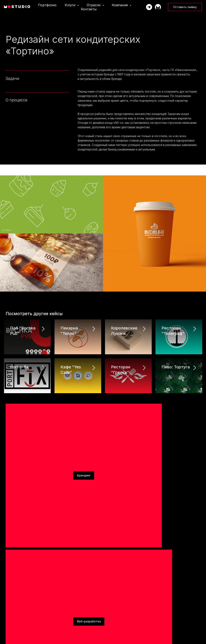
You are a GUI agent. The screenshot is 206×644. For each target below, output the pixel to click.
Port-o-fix (19, 363)
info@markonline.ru (18, 460)
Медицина (111, 613)
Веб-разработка (43, 404)
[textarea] (153, 510)
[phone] (153, 467)
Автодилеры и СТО (115, 619)
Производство (112, 603)
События (8, 608)
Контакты (89, 9)
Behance (52, 542)
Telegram (12, 542)
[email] (153, 480)
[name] (153, 454)
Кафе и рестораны (114, 630)
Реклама (72, 404)
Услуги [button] (70, 5)
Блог (6, 619)
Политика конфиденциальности (172, 597)
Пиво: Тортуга (176, 363)
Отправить (153, 537)
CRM (57, 608)
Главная (8, 592)
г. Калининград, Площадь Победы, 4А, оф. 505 (41, 474)
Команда (8, 603)
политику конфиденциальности (145, 524)
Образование (112, 592)
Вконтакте (32, 542)
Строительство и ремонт (118, 597)
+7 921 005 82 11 (16, 467)
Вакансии (9, 613)
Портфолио (47, 5)
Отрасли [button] (94, 5)
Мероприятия (112, 608)
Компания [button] (120, 5)
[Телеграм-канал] (158, 7)
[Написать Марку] (149, 7)
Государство (111, 624)
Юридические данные (167, 591)
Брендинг (14, 404)
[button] (185, 7)
